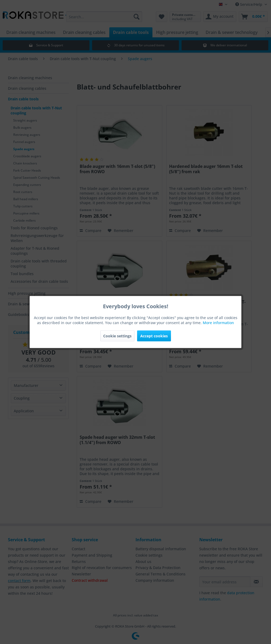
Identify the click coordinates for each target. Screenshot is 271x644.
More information (218, 323)
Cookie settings (117, 336)
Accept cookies (154, 336)
